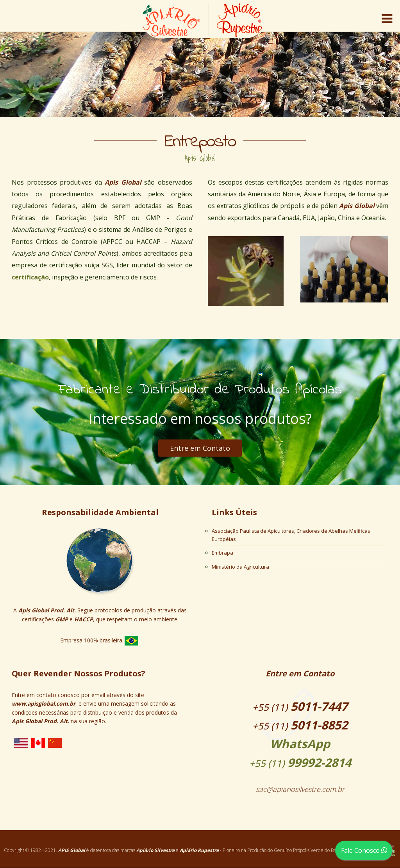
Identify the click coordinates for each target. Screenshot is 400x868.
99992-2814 (300, 752)
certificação (30, 277)
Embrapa (222, 553)
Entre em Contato (200, 448)
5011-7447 (300, 706)
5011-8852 (300, 725)
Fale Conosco (366, 850)
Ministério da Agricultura (240, 567)
